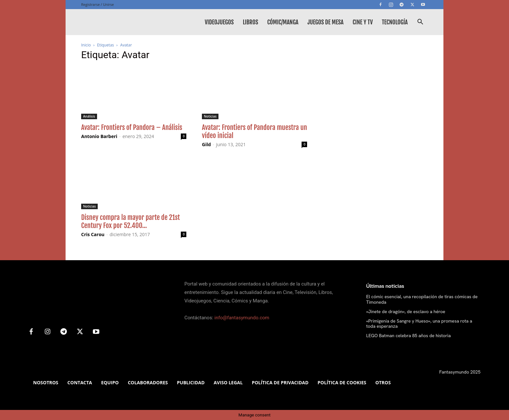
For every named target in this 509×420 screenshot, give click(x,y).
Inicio (86, 45)
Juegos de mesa (325, 22)
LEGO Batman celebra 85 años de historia (409, 336)
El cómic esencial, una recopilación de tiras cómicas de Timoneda (422, 299)
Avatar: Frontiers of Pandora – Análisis (132, 127)
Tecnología (395, 22)
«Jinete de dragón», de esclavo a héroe (406, 312)
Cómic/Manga (283, 22)
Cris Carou (93, 234)
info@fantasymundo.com (242, 318)
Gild (206, 144)
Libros (250, 22)
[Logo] (130, 22)
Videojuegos (219, 22)
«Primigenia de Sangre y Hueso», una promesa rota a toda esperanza (419, 324)
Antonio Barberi (99, 136)
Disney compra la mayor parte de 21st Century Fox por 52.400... (130, 221)
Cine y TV (363, 22)
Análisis (89, 116)
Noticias (210, 116)
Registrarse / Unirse (98, 4)
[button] (420, 23)
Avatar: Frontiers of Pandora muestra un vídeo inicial (255, 131)
